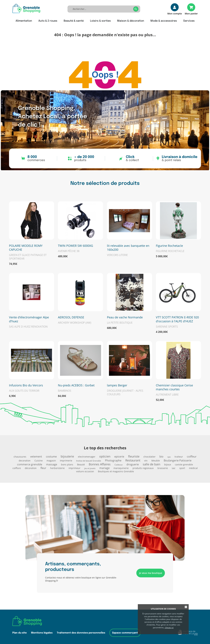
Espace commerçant (125, 633)
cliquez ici (169, 628)
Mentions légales (42, 633)
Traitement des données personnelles (81, 633)
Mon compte (175, 13)
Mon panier (191, 13)
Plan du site (20, 633)
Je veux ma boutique (151, 573)
